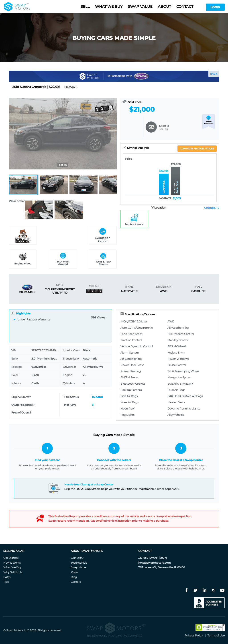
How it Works (12, 563)
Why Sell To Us (13, 572)
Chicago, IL (212, 208)
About (164, 7)
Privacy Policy (194, 635)
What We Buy (12, 567)
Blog (74, 577)
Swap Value (78, 567)
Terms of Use (216, 635)
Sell (85, 7)
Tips (6, 582)
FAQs (7, 577)
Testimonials (79, 563)
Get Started (11, 558)
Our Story (77, 558)
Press (74, 572)
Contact (185, 7)
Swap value (140, 7)
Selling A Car (14, 551)
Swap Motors (15, 630)
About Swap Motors (87, 551)
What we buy (109, 7)
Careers (76, 582)
